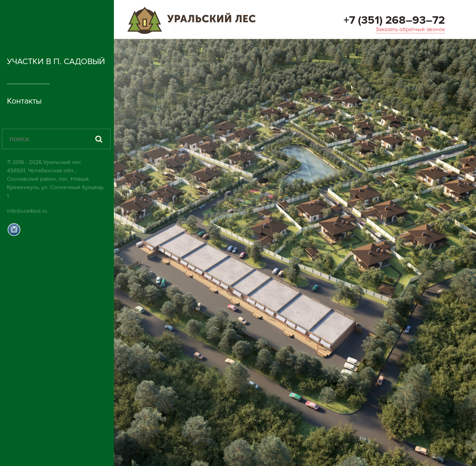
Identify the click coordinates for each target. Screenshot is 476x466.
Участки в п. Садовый (56, 61)
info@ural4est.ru (27, 211)
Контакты (24, 101)
